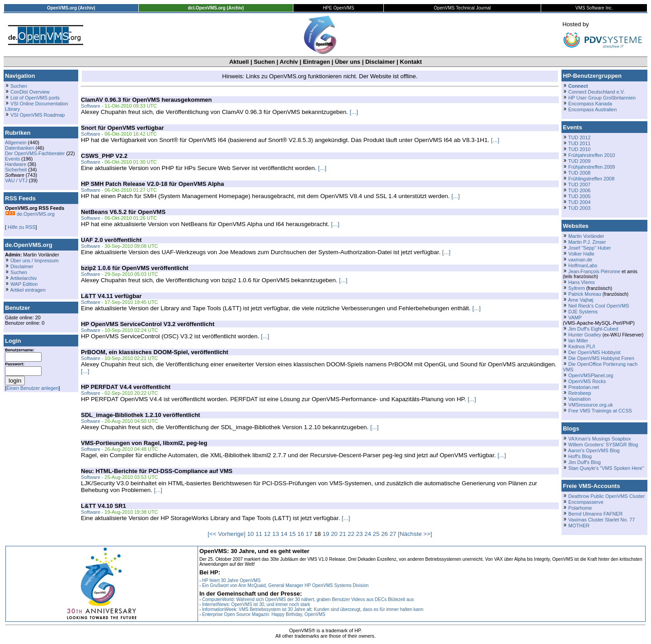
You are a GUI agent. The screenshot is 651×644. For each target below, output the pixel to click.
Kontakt (411, 62)
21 (342, 534)
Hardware (16, 164)
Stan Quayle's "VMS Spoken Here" (606, 468)
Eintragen (316, 62)
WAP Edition (24, 284)
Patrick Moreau (585, 294)
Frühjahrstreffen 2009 (592, 167)
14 (284, 534)
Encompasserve (586, 502)
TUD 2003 (579, 208)
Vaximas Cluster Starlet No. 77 (601, 520)
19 (326, 534)
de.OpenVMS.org (30, 214)
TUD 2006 (579, 190)
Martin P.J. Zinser (587, 242)
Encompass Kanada (590, 104)
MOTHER (579, 526)
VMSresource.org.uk (591, 405)
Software (91, 106)
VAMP (575, 317)
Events (12, 159)
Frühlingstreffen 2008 (591, 179)
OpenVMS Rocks (587, 381)
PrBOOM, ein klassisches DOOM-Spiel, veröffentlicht (155, 352)
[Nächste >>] (415, 534)
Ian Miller (578, 341)
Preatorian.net (584, 387)
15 (292, 534)
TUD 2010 (579, 149)
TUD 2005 (579, 196)
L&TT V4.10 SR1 (104, 506)
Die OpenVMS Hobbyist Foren (601, 358)
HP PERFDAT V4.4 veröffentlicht (126, 387)
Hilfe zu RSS (21, 227)
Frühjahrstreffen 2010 (592, 155)
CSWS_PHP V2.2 (104, 156)
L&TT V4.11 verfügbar (111, 296)
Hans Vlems (581, 282)
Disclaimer (380, 62)
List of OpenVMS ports (35, 98)
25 (376, 534)
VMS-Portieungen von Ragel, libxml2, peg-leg (144, 443)
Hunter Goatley (585, 335)
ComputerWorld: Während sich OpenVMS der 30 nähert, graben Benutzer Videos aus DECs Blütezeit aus (308, 599)
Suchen (264, 62)
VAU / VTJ (16, 180)
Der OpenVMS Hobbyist (594, 352)
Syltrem (577, 288)
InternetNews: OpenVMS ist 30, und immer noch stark (256, 604)
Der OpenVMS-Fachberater (35, 153)
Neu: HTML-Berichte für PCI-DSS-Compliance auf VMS (157, 471)
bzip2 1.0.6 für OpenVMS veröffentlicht (135, 268)
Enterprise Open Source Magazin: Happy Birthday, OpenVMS (264, 614)
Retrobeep (580, 393)
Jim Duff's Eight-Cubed (593, 329)
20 (334, 534)
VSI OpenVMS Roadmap (38, 115)
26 (384, 534)
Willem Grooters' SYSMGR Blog (603, 445)
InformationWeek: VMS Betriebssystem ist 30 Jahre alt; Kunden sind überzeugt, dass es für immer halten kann (313, 609)
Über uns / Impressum (35, 260)
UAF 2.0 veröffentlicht (111, 240)
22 (351, 534)
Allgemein (16, 142)
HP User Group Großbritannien (602, 98)
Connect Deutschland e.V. (597, 92)
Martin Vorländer (586, 236)
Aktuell (239, 62)
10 (251, 534)
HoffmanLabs (583, 265)
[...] (354, 112)
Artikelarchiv (23, 278)
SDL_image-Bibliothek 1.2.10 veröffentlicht (141, 415)
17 (309, 534)
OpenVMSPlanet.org (591, 375)
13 (276, 534)
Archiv (289, 62)
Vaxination (580, 399)
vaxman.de (580, 260)
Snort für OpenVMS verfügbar (122, 128)
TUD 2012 (579, 137)
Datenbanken (19, 148)
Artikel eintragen (28, 290)
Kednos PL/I (582, 346)
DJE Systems (583, 312)
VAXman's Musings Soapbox (600, 439)
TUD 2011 (579, 143)
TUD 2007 (579, 185)
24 (368, 534)
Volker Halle (581, 254)
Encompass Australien (592, 109)
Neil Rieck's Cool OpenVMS (599, 306)
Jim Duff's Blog (585, 462)
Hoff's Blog (580, 456)
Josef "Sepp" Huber (590, 248)
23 (360, 534)
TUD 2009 (579, 161)
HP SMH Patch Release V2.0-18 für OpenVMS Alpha (152, 184)
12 (267, 534)
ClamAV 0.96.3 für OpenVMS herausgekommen (146, 100)
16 (301, 534)
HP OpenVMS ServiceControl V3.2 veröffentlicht (148, 324)
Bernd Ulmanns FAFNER (595, 514)
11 (259, 534)
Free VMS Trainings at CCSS (600, 411)
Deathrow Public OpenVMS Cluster (606, 496)
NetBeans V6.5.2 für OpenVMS (123, 212)
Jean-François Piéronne (594, 271)
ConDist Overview (30, 92)
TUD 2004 (579, 202)
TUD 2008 (579, 173)
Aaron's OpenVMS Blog (594, 450)
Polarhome (580, 508)
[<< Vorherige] (226, 534)
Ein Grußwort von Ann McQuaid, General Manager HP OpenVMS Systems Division (285, 585)
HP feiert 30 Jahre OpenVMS (231, 580)
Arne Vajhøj (580, 300)
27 (393, 534)
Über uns (348, 62)
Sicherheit (16, 170)
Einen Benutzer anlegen (33, 388)
